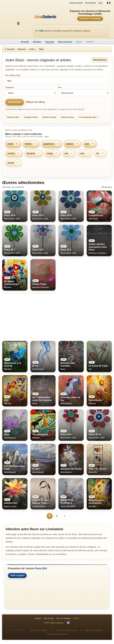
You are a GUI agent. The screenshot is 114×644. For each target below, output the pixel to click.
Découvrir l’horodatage (90, 19)
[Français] (109, 3)
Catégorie (10, 87)
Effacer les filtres (36, 102)
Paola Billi (41, 568)
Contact (90, 42)
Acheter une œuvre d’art (66, 630)
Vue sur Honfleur (64, 618)
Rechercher (15, 102)
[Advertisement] (57, 316)
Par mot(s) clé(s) (13, 75)
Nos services (65, 42)
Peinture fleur (13, 117)
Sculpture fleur (31, 117)
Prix (60, 87)
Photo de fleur (68, 117)
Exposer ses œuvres (94, 630)
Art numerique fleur (88, 117)
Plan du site (49, 618)
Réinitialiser (100, 60)
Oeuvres (50, 42)
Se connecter (90, 3)
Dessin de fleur (50, 117)
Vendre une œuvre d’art (57, 634)
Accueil (25, 42)
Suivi (100, 3)
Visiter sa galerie (17, 575)
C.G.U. (76, 618)
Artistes (37, 42)
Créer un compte (76, 3)
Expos (79, 42)
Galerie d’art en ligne (38, 630)
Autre (32, 49)
